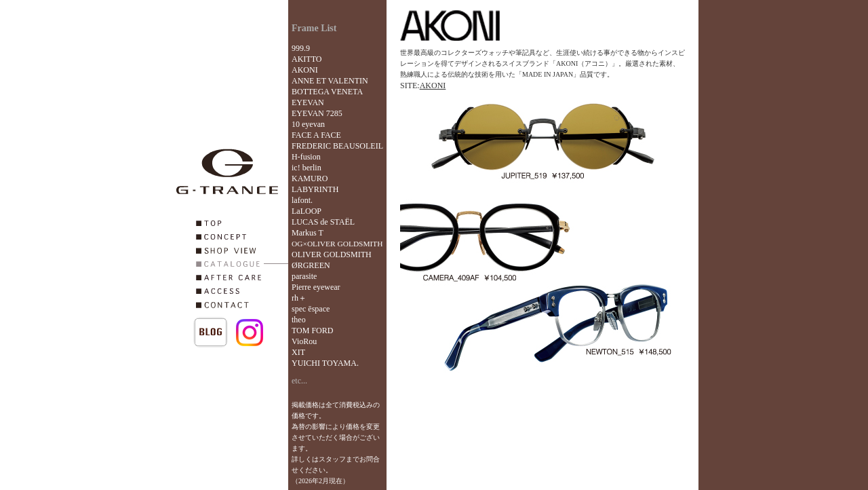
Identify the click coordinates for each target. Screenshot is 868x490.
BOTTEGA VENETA (327, 92)
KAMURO (310, 178)
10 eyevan (308, 124)
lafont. (302, 200)
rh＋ (299, 298)
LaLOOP (307, 211)
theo (299, 320)
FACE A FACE (316, 135)
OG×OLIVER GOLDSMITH (337, 244)
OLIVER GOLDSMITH (332, 255)
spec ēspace (311, 309)
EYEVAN (308, 102)
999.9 (301, 48)
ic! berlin (307, 168)
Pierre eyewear (316, 287)
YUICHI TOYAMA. (325, 363)
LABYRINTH (315, 189)
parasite (304, 276)
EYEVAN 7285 (317, 113)
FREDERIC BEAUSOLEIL (337, 146)
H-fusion (306, 157)
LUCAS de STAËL (323, 222)
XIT (298, 352)
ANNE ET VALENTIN (330, 81)
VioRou (304, 341)
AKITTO (307, 59)
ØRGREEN (311, 265)
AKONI (305, 70)
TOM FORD (312, 331)
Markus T (308, 233)
